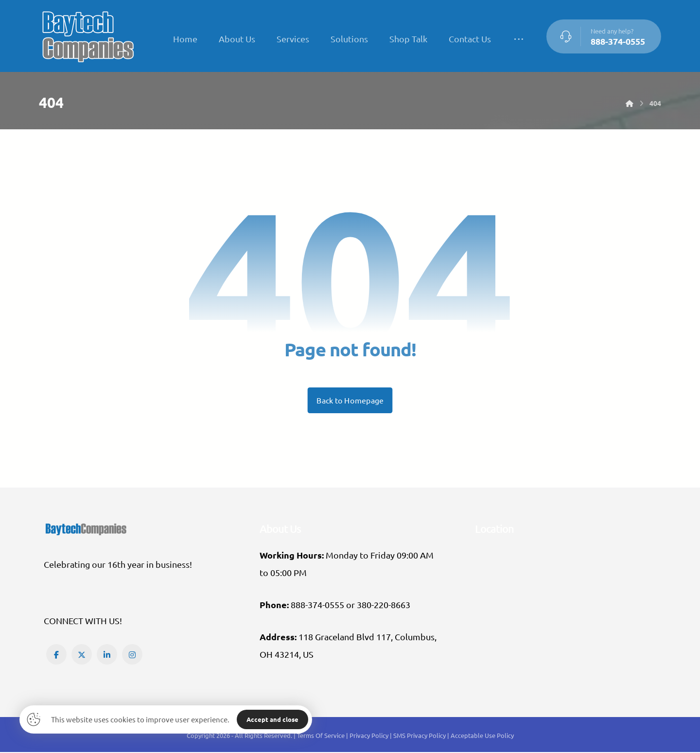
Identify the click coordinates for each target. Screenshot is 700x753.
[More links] (519, 39)
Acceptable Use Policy (482, 737)
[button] (56, 655)
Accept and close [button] (272, 719)
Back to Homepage (350, 401)
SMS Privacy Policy (420, 737)
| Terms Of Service (320, 737)
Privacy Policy (370, 737)
